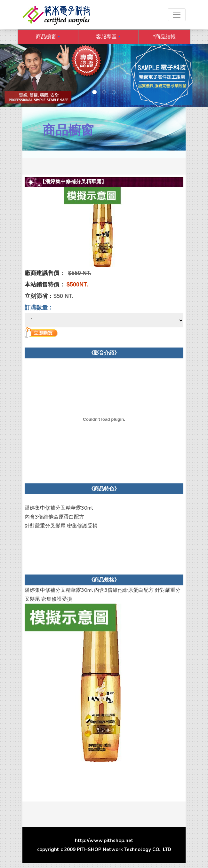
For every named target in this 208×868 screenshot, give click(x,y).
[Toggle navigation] (177, 15)
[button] (48, 37)
